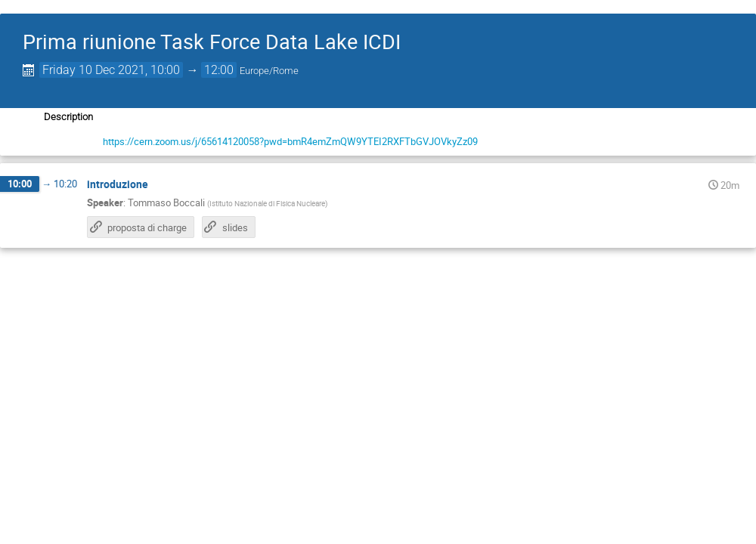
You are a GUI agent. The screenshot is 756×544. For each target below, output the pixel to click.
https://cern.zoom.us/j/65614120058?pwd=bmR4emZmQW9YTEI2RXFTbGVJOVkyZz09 (290, 141)
